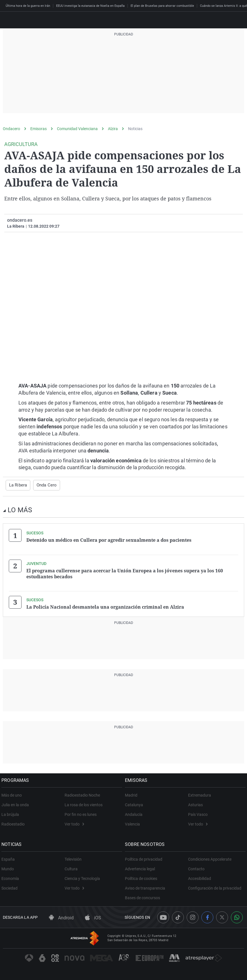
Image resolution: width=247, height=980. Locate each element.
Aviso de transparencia (146, 886)
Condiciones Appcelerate (210, 858)
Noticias (135, 129)
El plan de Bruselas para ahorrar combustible (162, 6)
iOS (93, 916)
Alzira (113, 129)
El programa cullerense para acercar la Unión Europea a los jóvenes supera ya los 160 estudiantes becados (125, 573)
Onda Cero (45, 485)
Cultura (71, 867)
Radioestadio (14, 822)
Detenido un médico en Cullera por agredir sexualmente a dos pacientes (109, 540)
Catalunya (135, 803)
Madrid (133, 793)
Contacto (196, 867)
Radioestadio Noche (82, 793)
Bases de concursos (144, 896)
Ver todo (74, 822)
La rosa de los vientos (84, 803)
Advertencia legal (141, 867)
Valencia (134, 822)
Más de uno (13, 793)
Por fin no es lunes (81, 813)
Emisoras (39, 129)
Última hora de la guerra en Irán (28, 6)
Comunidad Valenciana (77, 129)
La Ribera (18, 485)
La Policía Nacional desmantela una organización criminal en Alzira (105, 606)
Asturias (195, 803)
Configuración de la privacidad (215, 886)
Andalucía (135, 813)
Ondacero (11, 129)
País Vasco (198, 813)
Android (61, 916)
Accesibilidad (200, 877)
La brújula (12, 813)
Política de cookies (142, 877)
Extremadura (200, 793)
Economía (12, 877)
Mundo (9, 867)
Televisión (73, 858)
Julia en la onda (17, 803)
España (9, 858)
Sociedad (11, 886)
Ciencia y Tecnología (82, 877)
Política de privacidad (145, 858)
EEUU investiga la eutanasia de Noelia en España (90, 6)
